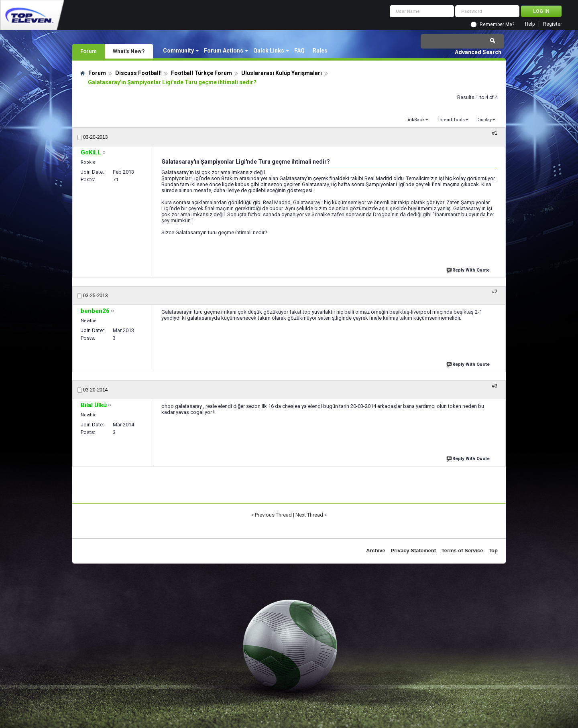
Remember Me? (497, 24)
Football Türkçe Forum (201, 73)
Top (493, 551)
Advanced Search (478, 52)
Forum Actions (224, 51)
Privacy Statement (413, 551)
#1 (495, 133)
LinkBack (415, 120)
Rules (320, 51)
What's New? (129, 51)
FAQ (299, 51)
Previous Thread (273, 515)
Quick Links (269, 51)
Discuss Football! (138, 73)
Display (484, 120)
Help (530, 24)
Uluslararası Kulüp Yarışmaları (282, 73)
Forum (89, 51)
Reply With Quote (469, 269)
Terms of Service (462, 551)
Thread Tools (451, 120)
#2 (495, 292)
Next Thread (309, 515)
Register (553, 24)
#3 (495, 386)
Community (178, 51)
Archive (376, 551)
